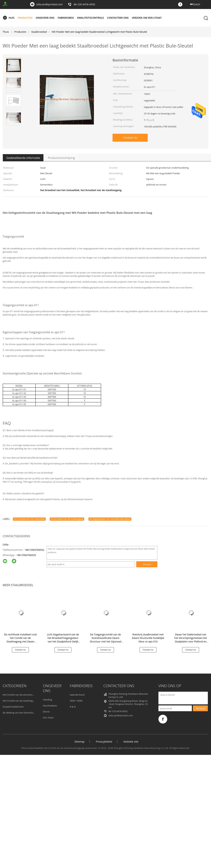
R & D (73, 707)
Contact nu (130, 138)
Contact (147, 564)
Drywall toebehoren (13, 707)
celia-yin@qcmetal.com (49, 4)
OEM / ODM (76, 701)
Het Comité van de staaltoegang (20, 701)
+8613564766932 (34, 550)
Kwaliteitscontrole (91, 18)
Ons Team (48, 718)
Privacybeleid (104, 741)
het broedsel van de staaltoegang (67, 519)
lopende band (77, 695)
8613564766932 (27, 555)
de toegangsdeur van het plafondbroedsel (110, 519)
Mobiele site (131, 741)
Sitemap (79, 741)
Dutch (197, 4)
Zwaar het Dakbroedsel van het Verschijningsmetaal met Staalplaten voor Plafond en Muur (191, 640)
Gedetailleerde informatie (23, 158)
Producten (25, 18)
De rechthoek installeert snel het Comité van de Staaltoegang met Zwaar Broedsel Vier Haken (20, 640)
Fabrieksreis (66, 18)
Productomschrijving (61, 158)
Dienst (46, 712)
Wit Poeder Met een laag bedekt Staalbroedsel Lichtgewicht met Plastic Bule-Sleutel (100, 32)
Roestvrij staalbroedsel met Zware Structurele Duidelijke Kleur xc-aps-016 (148, 638)
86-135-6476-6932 (84, 4)
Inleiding (47, 700)
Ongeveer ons (45, 18)
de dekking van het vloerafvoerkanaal (23, 713)
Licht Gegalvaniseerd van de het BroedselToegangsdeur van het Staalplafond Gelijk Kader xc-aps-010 (63, 640)
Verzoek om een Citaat (147, 18)
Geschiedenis (50, 706)
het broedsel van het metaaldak (29, 519)
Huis (9, 18)
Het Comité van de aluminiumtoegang (23, 695)
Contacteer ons (118, 18)
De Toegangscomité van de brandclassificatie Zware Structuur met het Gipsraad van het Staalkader (106, 640)
